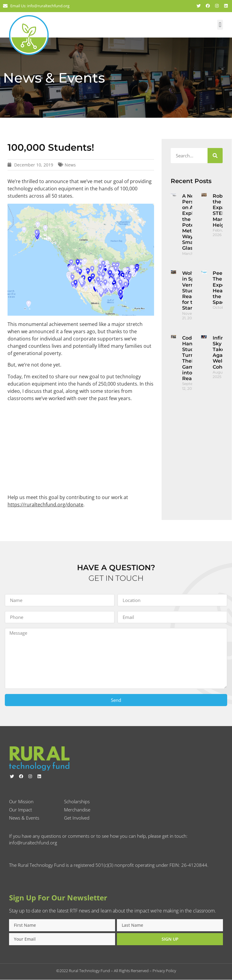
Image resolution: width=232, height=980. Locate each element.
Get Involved (77, 818)
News (70, 165)
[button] (220, 25)
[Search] (215, 156)
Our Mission (21, 802)
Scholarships (77, 802)
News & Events (24, 818)
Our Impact (21, 810)
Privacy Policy (164, 971)
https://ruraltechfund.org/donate (45, 505)
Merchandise (77, 810)
